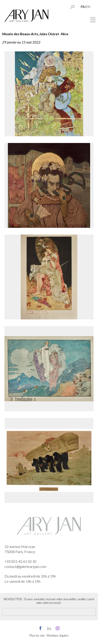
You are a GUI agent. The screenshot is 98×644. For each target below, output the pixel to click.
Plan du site (37, 635)
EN (88, 7)
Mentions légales (58, 635)
